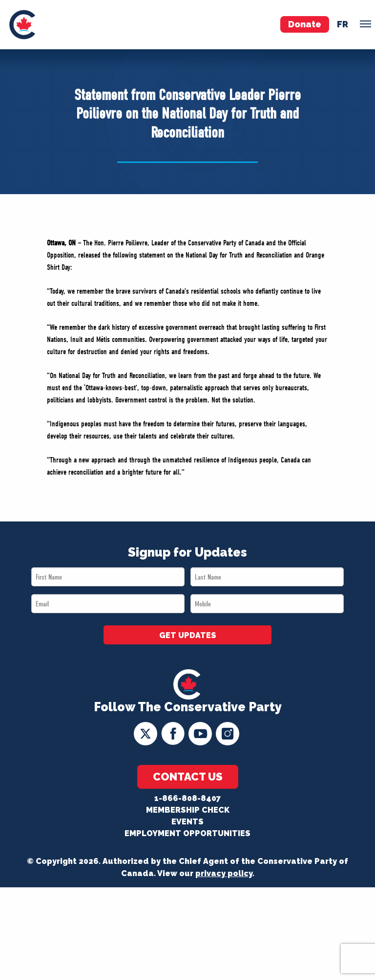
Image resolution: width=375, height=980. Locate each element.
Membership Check (188, 810)
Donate (305, 24)
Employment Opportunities (187, 833)
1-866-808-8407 (187, 798)
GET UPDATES (188, 635)
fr (343, 24)
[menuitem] (22, 25)
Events (187, 822)
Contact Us (188, 777)
